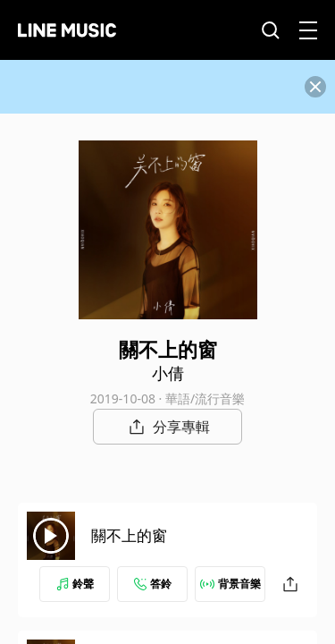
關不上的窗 (129, 535)
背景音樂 (230, 584)
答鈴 (153, 584)
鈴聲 (75, 584)
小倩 (168, 373)
